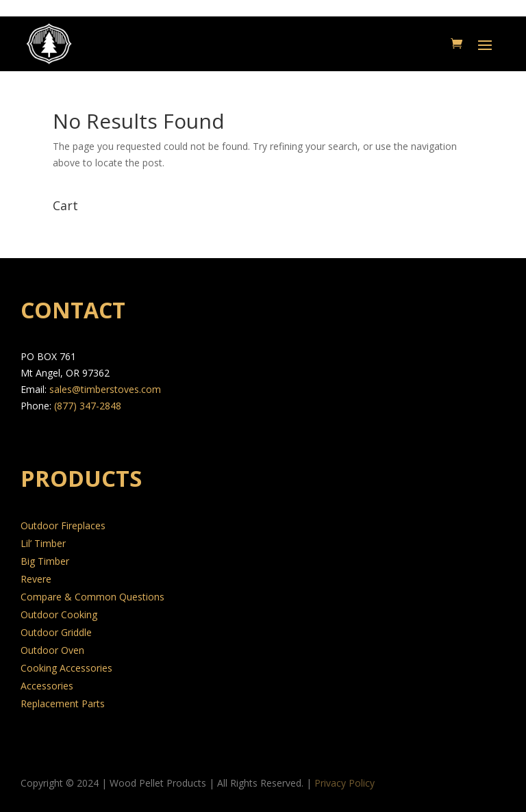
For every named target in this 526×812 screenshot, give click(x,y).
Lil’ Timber (43, 543)
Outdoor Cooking (59, 614)
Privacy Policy (345, 783)
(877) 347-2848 (88, 406)
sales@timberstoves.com (105, 389)
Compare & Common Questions (92, 597)
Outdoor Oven (52, 650)
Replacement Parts (63, 703)
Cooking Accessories (66, 668)
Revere (36, 579)
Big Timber (45, 561)
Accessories (47, 686)
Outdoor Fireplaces (63, 525)
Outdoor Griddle (56, 632)
